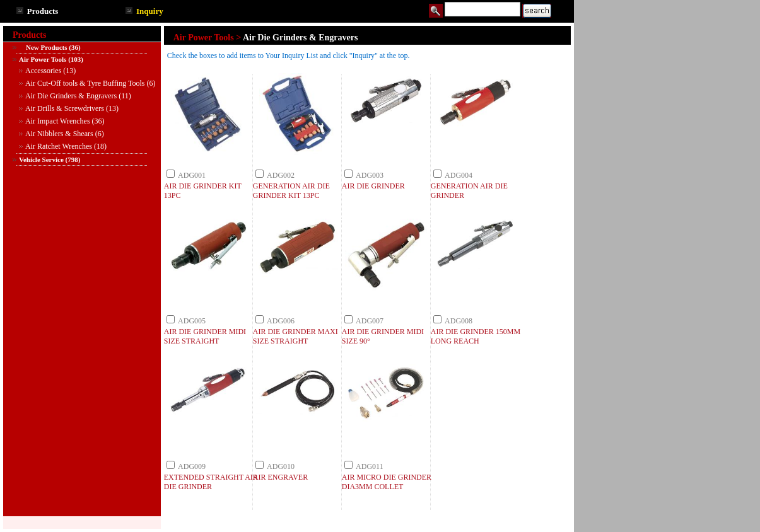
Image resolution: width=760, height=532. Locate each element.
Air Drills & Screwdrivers (65, 108)
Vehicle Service (41, 159)
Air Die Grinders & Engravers (71, 96)
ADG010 (281, 466)
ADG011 (370, 466)
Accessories (43, 71)
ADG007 (370, 321)
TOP (554, 524)
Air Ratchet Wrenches (59, 146)
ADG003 (370, 175)
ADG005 (192, 321)
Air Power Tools (43, 59)
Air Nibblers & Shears (59, 134)
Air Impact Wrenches (58, 121)
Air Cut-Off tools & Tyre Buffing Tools (85, 83)
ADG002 (281, 175)
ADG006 (281, 321)
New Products (43, 47)
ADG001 (192, 175)
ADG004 (459, 175)
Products (43, 11)
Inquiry (150, 11)
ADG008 (459, 321)
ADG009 (192, 466)
